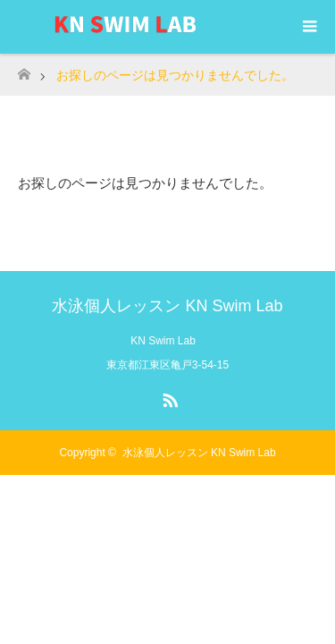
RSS (168, 397)
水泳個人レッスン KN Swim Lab (167, 306)
